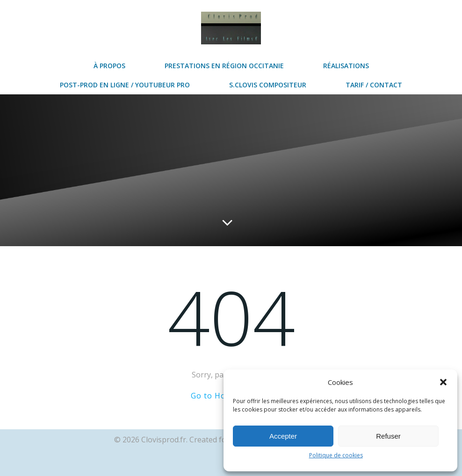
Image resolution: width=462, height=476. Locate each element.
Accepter (283, 436)
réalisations (346, 66)
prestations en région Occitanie (224, 66)
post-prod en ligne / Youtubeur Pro (125, 85)
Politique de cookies (336, 455)
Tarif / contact (374, 85)
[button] (443, 382)
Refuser (388, 436)
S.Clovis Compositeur (268, 85)
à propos (109, 66)
